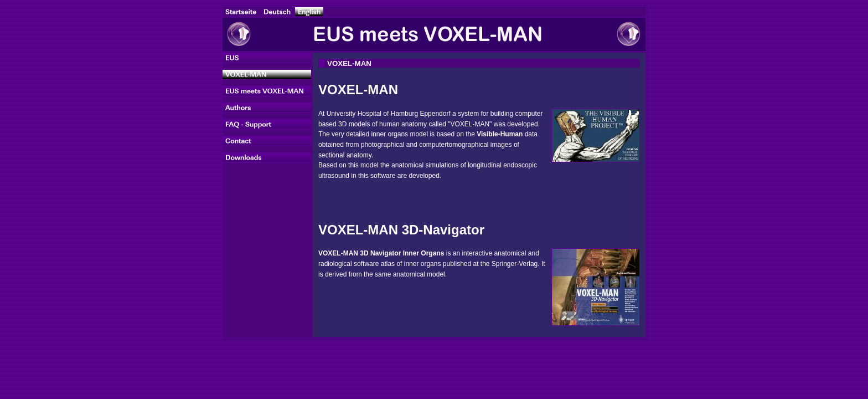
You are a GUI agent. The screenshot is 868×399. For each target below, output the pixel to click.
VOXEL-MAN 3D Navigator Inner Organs (381, 253)
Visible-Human (500, 134)
